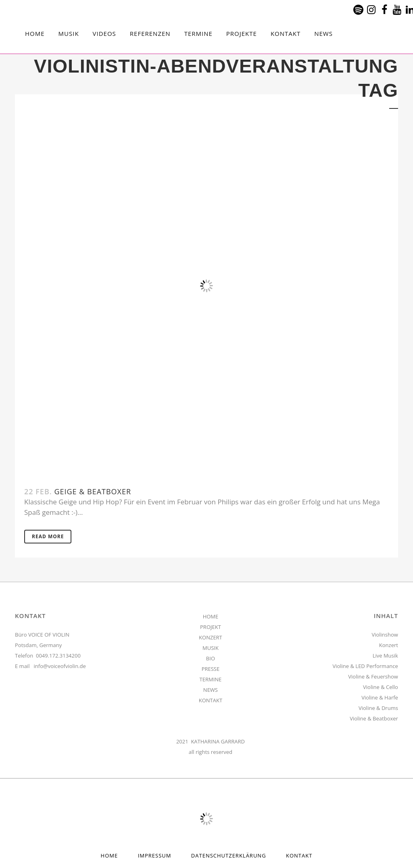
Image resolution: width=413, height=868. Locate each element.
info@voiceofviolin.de (60, 666)
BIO (211, 658)
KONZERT (211, 637)
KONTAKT (211, 700)
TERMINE (211, 679)
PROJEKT (211, 627)
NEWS (211, 690)
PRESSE (211, 669)
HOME (211, 616)
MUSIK (211, 648)
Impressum (155, 856)
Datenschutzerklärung (229, 856)
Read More (48, 536)
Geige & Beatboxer (93, 491)
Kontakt (299, 856)
